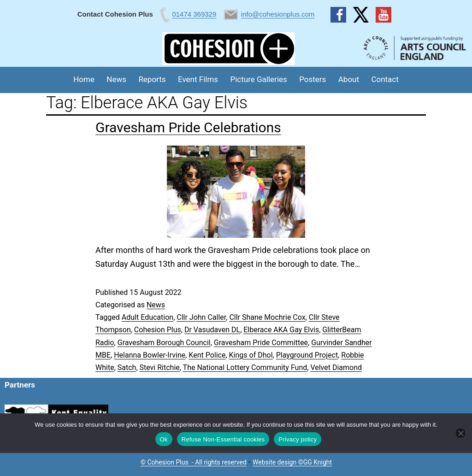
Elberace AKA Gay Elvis (281, 330)
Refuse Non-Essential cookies (223, 439)
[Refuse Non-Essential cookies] (460, 433)
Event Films (198, 79)
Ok (164, 439)
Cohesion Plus (158, 330)
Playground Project (307, 355)
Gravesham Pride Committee (261, 343)
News (116, 79)
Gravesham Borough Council (164, 343)
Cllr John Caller (201, 317)
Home (84, 79)
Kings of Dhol (251, 355)
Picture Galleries (258, 79)
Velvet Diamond (336, 367)
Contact (385, 79)
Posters (313, 79)
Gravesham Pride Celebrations (188, 127)
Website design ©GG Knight (292, 462)
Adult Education (147, 317)
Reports (152, 79)
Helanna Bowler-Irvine (150, 355)
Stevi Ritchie (160, 367)
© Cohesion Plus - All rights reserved (194, 462)
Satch (127, 367)
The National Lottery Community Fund (245, 367)
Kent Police (207, 355)
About (349, 79)
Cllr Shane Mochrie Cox (267, 317)
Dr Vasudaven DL (212, 330)
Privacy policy (298, 439)
